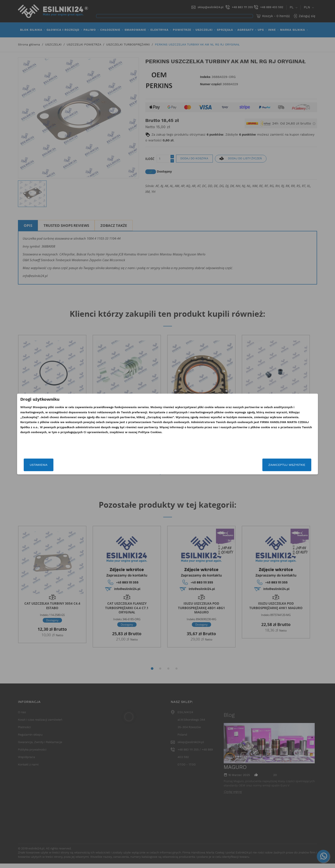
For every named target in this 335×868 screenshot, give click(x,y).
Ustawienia (85, 465)
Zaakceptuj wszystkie (241, 465)
